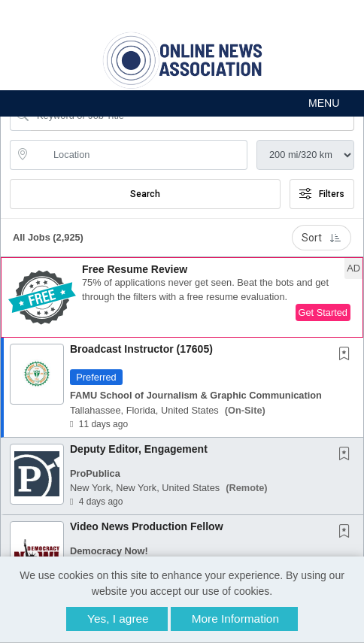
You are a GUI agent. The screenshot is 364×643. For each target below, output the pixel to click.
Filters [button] (322, 194)
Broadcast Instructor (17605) (141, 349)
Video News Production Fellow (147, 526)
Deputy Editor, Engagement (139, 449)
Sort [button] (322, 238)
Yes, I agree (118, 619)
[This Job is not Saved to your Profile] (347, 355)
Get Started (323, 312)
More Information (235, 619)
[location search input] (139, 155)
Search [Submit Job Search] (145, 194)
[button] (182, 103)
